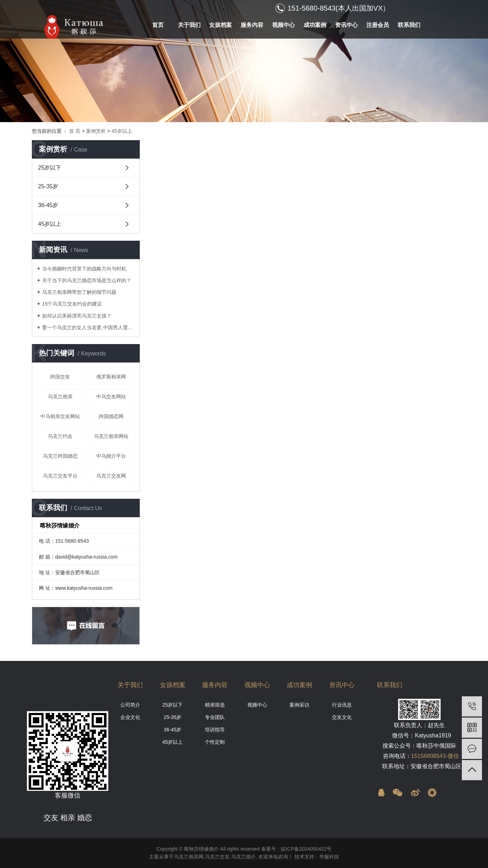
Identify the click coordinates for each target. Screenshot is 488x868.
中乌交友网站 (111, 396)
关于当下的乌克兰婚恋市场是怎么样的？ (87, 280)
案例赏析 (96, 131)
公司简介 (130, 705)
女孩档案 (220, 25)
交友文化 (342, 717)
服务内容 (252, 25)
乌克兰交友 (217, 857)
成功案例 (315, 25)
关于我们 (189, 25)
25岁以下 (50, 168)
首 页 (75, 131)
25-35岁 (48, 186)
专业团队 (215, 717)
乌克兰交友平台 (60, 476)
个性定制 (215, 742)
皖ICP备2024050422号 (306, 849)
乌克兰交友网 (111, 476)
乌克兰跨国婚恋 (60, 456)
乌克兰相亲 (60, 396)
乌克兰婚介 (243, 857)
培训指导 (215, 730)
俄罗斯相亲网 (111, 377)
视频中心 (283, 25)
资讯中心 (346, 25)
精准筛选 (215, 705)
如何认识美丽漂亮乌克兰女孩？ (77, 316)
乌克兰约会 (60, 436)
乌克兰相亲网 (189, 857)
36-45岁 (48, 205)
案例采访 (299, 705)
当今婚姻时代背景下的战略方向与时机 (84, 269)
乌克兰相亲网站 (111, 436)
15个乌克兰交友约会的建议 (72, 304)
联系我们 (409, 25)
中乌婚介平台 (111, 456)
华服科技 (329, 857)
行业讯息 (342, 705)
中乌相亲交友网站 (60, 416)
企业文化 (130, 717)
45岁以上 (122, 131)
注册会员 (378, 25)
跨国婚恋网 (111, 416)
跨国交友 (60, 377)
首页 (158, 25)
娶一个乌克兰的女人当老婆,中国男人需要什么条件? (88, 327)
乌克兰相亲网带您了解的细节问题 (79, 292)
